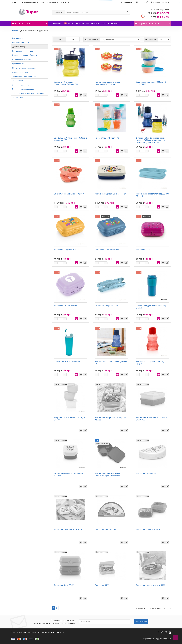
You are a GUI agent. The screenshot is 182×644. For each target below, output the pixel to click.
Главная (14, 31)
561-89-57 (160, 17)
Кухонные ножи (19, 64)
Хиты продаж (82, 23)
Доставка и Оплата (50, 2)
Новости (95, 23)
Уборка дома (18, 81)
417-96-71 (158, 13)
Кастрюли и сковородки (23, 51)
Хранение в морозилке (22, 85)
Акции (69, 23)
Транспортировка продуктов (24, 76)
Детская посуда (19, 47)
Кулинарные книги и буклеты (25, 55)
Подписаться (141, 622)
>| (66, 608)
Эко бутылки (18, 98)
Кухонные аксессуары (22, 59)
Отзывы (115, 23)
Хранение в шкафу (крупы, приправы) (28, 93)
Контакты (65, 2)
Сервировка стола (20, 72)
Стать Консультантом (29, 2)
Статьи (105, 23)
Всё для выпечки (19, 38)
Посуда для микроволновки (24, 68)
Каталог (29, 23)
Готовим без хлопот (21, 42)
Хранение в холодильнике (23, 89)
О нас (14, 2)
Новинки (57, 23)
